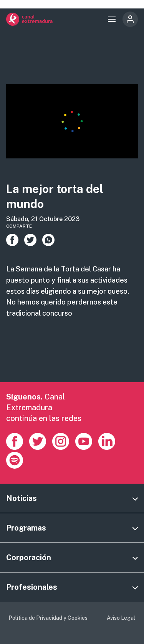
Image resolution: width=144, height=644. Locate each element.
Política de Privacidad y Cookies (48, 618)
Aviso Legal (121, 618)
